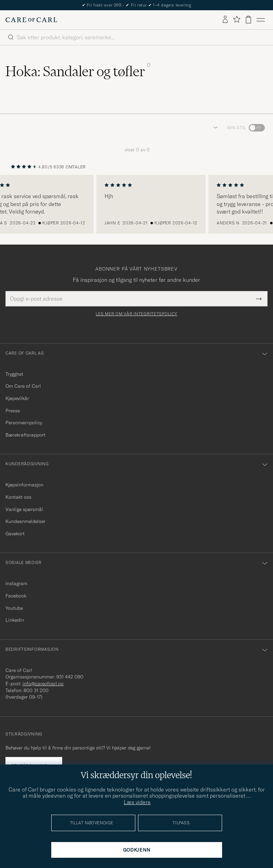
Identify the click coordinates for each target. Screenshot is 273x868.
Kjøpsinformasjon (24, 485)
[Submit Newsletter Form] (259, 299)
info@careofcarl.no (43, 684)
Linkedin (15, 620)
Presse (13, 411)
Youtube (14, 608)
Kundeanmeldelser (25, 521)
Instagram (16, 583)
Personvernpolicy (24, 423)
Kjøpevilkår (17, 398)
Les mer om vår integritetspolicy (136, 314)
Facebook (16, 596)
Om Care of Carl (23, 386)
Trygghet (14, 374)
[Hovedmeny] (261, 20)
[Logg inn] (225, 20)
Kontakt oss (18, 497)
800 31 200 (36, 690)
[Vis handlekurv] (248, 20)
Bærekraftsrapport (25, 435)
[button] (214, 128)
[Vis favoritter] (237, 20)
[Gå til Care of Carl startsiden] (31, 20)
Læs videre (137, 802)
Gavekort (15, 534)
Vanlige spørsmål (24, 509)
